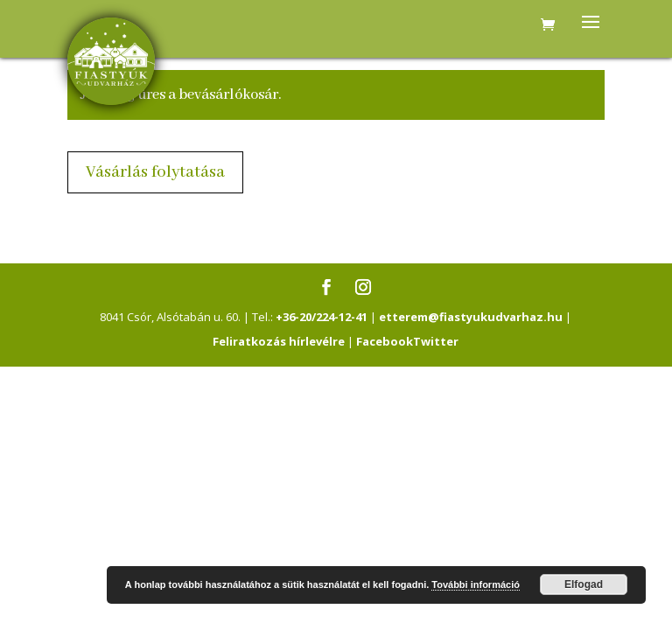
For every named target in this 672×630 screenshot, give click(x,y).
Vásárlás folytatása (155, 172)
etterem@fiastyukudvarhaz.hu (471, 317)
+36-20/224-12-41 (322, 317)
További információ (476, 584)
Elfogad (584, 584)
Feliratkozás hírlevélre (279, 341)
